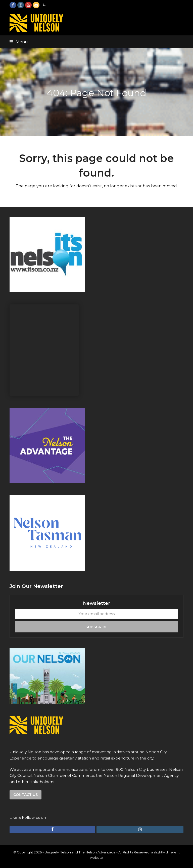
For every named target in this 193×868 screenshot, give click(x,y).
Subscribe (96, 627)
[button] (19, 42)
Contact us (26, 795)
